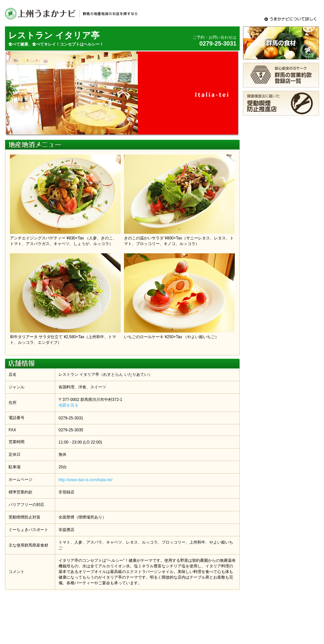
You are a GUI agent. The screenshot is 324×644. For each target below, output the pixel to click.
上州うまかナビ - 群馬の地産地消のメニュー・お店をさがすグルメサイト (73, 13)
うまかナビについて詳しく (291, 19)
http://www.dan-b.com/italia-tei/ (85, 480)
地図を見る (68, 405)
